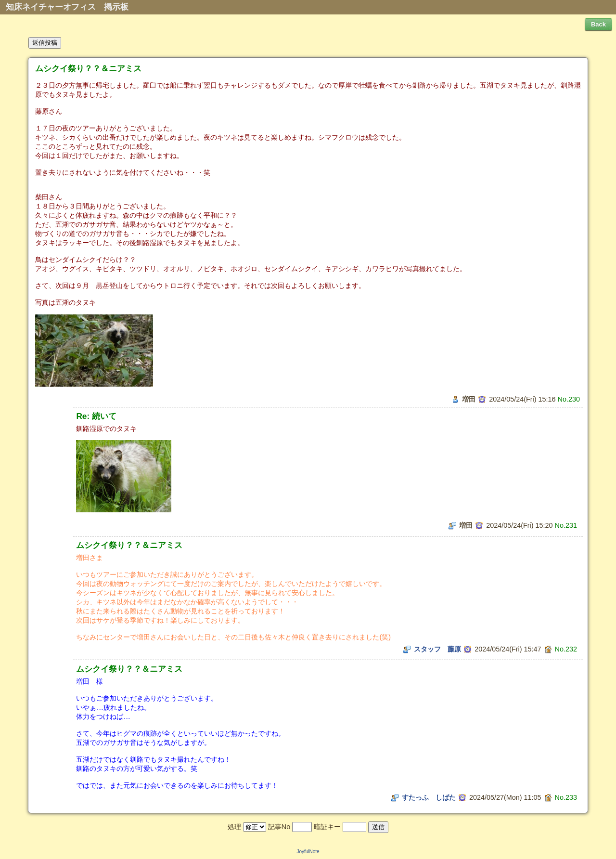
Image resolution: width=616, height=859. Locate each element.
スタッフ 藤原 (437, 649)
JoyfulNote (308, 852)
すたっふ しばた (429, 797)
